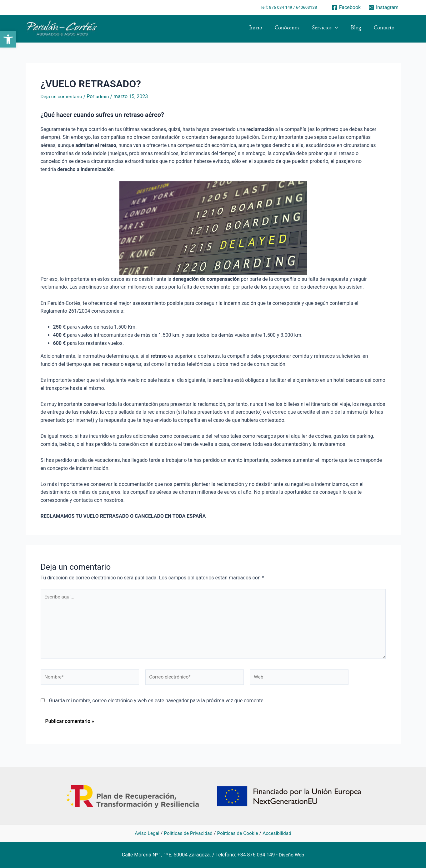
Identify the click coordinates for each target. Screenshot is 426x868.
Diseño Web (291, 855)
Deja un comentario (62, 96)
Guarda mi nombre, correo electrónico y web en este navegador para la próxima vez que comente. (157, 704)
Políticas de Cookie (238, 833)
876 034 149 (281, 7)
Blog (358, 29)
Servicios (328, 29)
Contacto (385, 29)
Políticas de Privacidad (188, 833)
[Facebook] (346, 8)
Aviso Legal (145, 833)
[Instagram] (384, 8)
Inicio (261, 29)
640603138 (306, 7)
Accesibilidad (279, 833)
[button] (8, 39)
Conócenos (291, 29)
